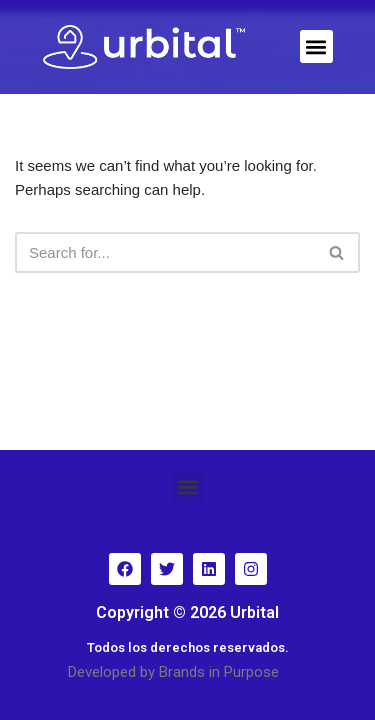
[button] (316, 46)
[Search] (165, 252)
